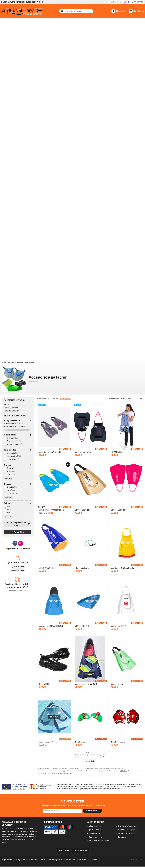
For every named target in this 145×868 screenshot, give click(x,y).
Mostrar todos (65, 399)
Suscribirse (92, 811)
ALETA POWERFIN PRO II (83, 510)
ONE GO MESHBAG (117, 452)
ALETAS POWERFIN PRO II (48, 568)
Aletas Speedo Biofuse (83, 452)
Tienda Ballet (63, 850)
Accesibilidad (82, 860)
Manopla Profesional (118, 742)
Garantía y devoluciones (99, 841)
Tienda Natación (80, 850)
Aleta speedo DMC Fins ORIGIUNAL (51, 626)
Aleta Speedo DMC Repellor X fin (122, 568)
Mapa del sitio (7, 860)
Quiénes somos (95, 830)
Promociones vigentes (127, 830)
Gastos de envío (95, 837)
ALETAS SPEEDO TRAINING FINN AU (51, 510)
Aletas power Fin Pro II (119, 684)
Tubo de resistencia (82, 568)
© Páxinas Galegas (136, 860)
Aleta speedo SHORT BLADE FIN (86, 684)
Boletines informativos (127, 826)
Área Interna (93, 860)
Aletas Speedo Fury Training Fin (50, 452)
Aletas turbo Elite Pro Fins (48, 742)
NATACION (123, 771)
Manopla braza (80, 742)
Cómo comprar (95, 826)
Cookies (43, 860)
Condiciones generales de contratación (61, 860)
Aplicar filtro (19, 532)
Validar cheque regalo (127, 833)
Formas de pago (95, 833)
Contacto (122, 837)
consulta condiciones (18, 591)
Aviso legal (17, 860)
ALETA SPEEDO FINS (82, 626)
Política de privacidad (31, 860)
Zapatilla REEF (44, 684)
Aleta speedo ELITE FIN (119, 626)
